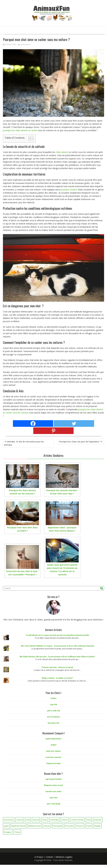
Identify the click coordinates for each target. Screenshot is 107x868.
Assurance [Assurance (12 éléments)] (9, 820)
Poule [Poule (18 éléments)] (89, 826)
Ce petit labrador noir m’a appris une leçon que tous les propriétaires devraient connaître (58, 635)
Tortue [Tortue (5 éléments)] (17, 832)
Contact (49, 857)
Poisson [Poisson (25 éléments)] (80, 826)
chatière (53, 698)
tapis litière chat (53, 723)
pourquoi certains (69, 190)
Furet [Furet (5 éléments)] (89, 820)
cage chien (53, 797)
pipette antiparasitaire (53, 739)
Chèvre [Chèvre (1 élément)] (65, 820)
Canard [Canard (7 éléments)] (20, 820)
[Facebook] (33, 423)
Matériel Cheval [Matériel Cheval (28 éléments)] (19, 826)
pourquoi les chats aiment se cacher (20, 130)
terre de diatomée (53, 717)
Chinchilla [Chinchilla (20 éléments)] (54, 820)
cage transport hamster (53, 779)
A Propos (39, 857)
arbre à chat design (53, 804)
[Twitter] (74, 423)
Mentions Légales (64, 857)
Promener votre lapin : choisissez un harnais (58, 667)
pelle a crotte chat (53, 710)
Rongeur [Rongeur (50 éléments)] (8, 832)
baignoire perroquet (53, 763)
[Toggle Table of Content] (29, 138)
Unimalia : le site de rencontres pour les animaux (24, 443)
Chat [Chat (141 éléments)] (28, 820)
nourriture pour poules (53, 791)
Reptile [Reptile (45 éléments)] (97, 826)
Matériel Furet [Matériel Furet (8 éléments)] (35, 826)
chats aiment (62, 152)
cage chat (53, 704)
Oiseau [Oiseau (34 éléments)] (47, 826)
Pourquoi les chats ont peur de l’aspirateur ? (80, 442)
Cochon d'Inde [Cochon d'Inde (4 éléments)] (77, 820)
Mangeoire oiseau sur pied (53, 785)
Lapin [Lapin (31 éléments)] (6, 826)
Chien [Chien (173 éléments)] (44, 820)
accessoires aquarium (53, 757)
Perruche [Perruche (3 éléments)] (69, 826)
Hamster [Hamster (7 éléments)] (98, 820)
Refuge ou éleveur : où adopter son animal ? (57, 678)
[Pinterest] (53, 431)
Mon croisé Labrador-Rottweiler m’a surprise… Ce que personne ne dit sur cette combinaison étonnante (58, 646)
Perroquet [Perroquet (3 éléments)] (58, 826)
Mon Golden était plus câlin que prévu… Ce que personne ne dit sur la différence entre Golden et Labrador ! (58, 656)
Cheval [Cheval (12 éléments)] (36, 820)
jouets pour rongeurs (53, 751)
